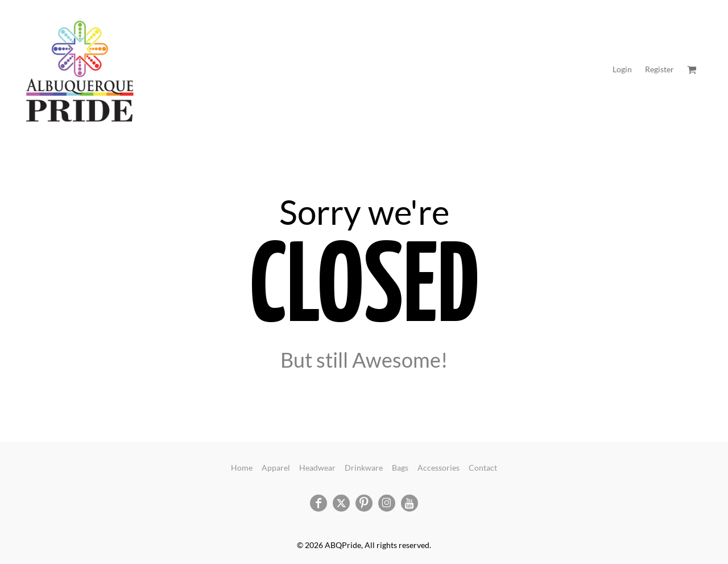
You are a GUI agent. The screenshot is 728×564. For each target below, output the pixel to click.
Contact (483, 468)
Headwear (317, 468)
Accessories (439, 468)
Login (622, 69)
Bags (400, 468)
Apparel (276, 468)
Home (242, 468)
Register (659, 69)
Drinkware (364, 468)
